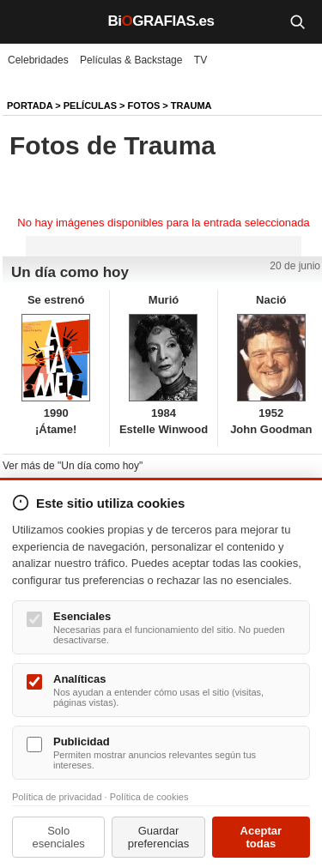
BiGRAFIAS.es (161, 21)
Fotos (144, 105)
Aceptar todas (261, 837)
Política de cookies (149, 797)
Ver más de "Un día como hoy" (73, 466)
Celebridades (38, 60)
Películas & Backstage (131, 60)
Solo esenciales (58, 837)
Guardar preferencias (159, 837)
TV (200, 60)
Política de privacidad (57, 797)
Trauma (191, 105)
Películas (90, 105)
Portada (30, 105)
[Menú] (26, 21)
